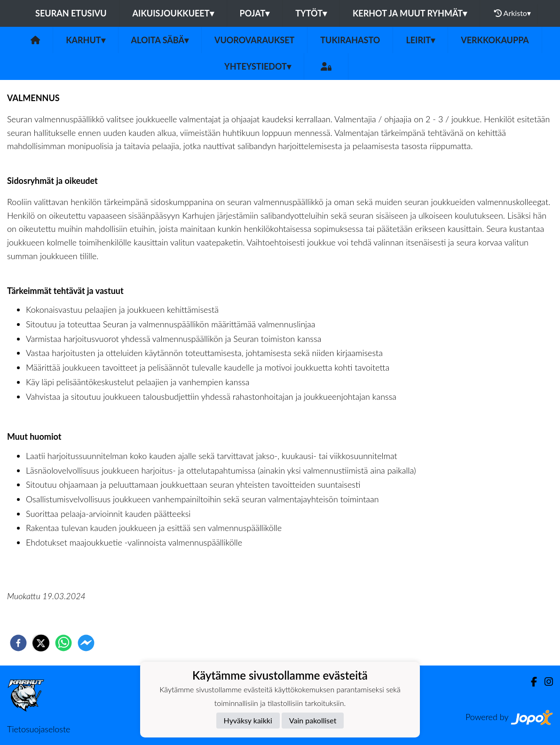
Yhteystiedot (258, 66)
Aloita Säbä (160, 40)
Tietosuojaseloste (39, 729)
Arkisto (513, 13)
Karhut (85, 40)
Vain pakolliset (313, 720)
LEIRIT (420, 40)
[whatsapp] (63, 643)
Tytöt (311, 13)
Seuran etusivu (71, 13)
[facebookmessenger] (86, 643)
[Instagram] (545, 682)
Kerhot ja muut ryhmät (410, 13)
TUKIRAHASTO (350, 40)
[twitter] (41, 643)
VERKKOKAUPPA (495, 40)
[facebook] (18, 643)
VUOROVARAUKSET (254, 40)
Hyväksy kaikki (248, 720)
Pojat (255, 13)
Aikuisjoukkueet (173, 13)
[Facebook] (530, 682)
